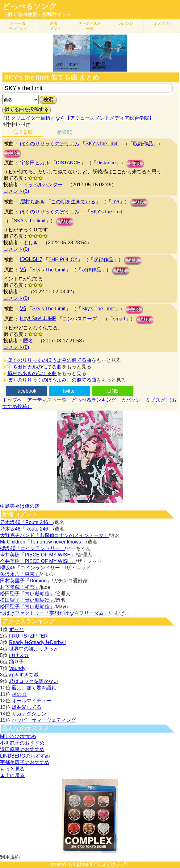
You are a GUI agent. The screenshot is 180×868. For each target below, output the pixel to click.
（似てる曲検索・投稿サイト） (37, 14)
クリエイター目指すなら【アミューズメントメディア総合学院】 (82, 118)
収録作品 (143, 144)
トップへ (12, 400)
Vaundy (17, 668)
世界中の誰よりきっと (34, 649)
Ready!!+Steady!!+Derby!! (37, 642)
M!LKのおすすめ (18, 736)
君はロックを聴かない (34, 681)
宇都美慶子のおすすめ (25, 762)
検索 (48, 99)
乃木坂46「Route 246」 (27, 522)
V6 (23, 269)
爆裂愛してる (27, 707)
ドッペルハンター (43, 185)
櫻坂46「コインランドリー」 (32, 548)
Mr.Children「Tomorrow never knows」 (43, 542)
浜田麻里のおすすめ (22, 749)
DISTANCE (68, 163)
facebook (26, 391)
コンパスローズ (80, 319)
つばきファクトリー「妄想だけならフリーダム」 (54, 613)
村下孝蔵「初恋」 (20, 587)
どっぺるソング (29, 6)
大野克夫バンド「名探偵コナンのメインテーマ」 (54, 535)
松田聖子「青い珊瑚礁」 (27, 594)
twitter (70, 391)
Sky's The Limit (49, 270)
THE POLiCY (63, 260)
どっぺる (18, 26)
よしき (31, 243)
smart (119, 319)
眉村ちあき (32, 202)
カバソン (126, 23)
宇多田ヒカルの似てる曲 (35, 367)
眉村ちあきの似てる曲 (32, 373)
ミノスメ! (162, 23)
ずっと (16, 629)
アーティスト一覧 (47, 400)
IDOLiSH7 (31, 259)
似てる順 (23, 132)
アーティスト (90, 26)
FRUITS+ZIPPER (28, 636)
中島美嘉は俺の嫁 (20, 506)
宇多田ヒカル (35, 163)
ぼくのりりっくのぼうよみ (50, 144)
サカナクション (29, 714)
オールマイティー (31, 701)
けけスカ (19, 655)
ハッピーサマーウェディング (44, 720)
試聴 (12, 153)
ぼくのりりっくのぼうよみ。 (52, 212)
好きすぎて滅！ (26, 675)
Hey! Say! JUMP (38, 318)
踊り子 (16, 662)
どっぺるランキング (94, 400)
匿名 (28, 341)
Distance (106, 163)
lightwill (83, 864)
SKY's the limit (101, 144)
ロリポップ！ (115, 864)
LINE (113, 391)
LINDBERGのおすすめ (25, 756)
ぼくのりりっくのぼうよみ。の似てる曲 (52, 380)
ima (115, 202)
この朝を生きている (73, 202)
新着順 (65, 132)
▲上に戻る (12, 775)
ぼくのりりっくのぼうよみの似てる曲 (49, 360)
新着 (54, 26)
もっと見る (12, 769)
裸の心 (19, 694)
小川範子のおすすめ (22, 743)
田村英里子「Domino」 (26, 581)
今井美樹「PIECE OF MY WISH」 (38, 555)
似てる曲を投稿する (27, 109)
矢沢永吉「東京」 (20, 574)
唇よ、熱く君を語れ (34, 688)
